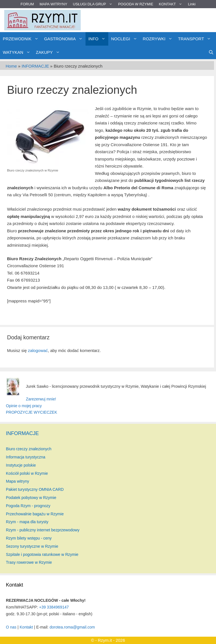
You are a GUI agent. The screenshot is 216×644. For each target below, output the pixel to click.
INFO (98, 39)
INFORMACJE (35, 66)
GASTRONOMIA (65, 39)
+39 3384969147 (54, 607)
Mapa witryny (17, 481)
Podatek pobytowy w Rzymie (31, 498)
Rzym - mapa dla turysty (27, 522)
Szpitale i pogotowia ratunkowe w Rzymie (42, 554)
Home (11, 66)
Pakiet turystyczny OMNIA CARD (35, 489)
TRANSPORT (196, 39)
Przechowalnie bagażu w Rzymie (35, 514)
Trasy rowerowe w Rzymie (29, 562)
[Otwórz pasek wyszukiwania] (211, 52)
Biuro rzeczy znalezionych (29, 449)
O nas (11, 627)
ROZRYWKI (159, 39)
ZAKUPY (49, 52)
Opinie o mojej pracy (24, 406)
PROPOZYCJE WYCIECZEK (31, 412)
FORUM (27, 4)
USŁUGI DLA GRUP (94, 4)
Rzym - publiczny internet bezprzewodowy (43, 530)
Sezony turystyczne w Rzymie (32, 546)
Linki (192, 4)
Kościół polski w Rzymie (27, 473)
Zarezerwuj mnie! (41, 399)
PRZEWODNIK (22, 39)
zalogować (38, 350)
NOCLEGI (126, 39)
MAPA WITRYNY (53, 4)
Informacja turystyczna (26, 457)
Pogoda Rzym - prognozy (28, 506)
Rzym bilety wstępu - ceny (29, 538)
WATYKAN (18, 52)
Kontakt (26, 627)
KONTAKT (172, 4)
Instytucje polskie (21, 465)
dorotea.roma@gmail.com (72, 627)
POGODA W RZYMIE (136, 4)
